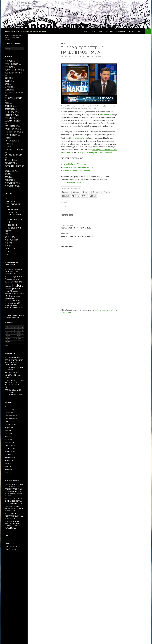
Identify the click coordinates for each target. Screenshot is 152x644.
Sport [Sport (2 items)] (12, 279)
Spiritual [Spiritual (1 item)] (7, 279)
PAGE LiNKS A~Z (14, 201)
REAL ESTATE (9, 147)
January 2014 (9, 380)
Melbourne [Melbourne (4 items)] (14, 266)
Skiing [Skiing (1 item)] (19, 276)
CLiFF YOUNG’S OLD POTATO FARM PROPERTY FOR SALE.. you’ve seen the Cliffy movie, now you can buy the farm (14, 454)
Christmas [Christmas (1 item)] (14, 246)
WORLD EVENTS (10, 164)
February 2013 (9, 409)
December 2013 (10, 383)
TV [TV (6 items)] (19, 279)
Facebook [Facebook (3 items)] (8, 252)
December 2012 (10, 414)
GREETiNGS (9, 101)
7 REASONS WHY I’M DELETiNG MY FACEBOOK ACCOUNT (13, 360)
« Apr (7, 321)
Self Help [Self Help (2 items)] (15, 276)
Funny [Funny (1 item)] (17, 252)
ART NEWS (8, 67)
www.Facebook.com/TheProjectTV (78, 167)
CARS (6, 81)
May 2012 (8, 434)
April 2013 (8, 403)
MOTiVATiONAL (10, 129)
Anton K (82, 57)
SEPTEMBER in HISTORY (12, 149)
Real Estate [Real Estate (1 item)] (8, 276)
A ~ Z (85, 31)
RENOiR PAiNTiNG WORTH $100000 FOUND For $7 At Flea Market (14, 482)
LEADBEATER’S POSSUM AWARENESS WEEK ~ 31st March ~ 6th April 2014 (13, 353)
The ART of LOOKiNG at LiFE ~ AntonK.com (26, 31)
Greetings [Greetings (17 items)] (17, 255)
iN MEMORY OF (10, 104)
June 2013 (8, 397)
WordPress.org (10, 505)
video (104, 106)
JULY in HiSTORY (10, 115)
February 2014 (9, 377)
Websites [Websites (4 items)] (13, 281)
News (65, 215)
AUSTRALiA (10, 221)
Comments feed (10, 502)
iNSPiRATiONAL (10, 107)
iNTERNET (8, 109)
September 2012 (10, 423)
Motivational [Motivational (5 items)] (19, 268)
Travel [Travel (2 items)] (16, 279)
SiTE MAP (131, 31)
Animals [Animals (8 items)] (8, 241)
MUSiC (7, 132)
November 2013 (10, 386)
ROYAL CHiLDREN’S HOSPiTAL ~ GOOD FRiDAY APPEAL (13, 463)
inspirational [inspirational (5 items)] (15, 263)
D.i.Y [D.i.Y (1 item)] (19, 246)
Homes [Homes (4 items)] (7, 263)
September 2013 (10, 392)
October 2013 (9, 389)
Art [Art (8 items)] (13, 241)
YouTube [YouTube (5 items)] (19, 284)
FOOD (7, 95)
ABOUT (94, 31)
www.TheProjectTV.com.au (75, 164)
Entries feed (9, 499)
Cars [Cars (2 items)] (16, 244)
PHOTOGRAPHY (121, 31)
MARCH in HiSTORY (11, 121)
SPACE (7, 155)
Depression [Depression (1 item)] (8, 249)
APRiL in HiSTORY (10, 64)
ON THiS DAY (109, 31)
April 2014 (8, 375)
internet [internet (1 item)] (7, 266)
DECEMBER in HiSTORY (12, 89)
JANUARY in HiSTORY (12, 112)
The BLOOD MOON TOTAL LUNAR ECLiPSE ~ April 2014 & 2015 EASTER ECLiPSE (14, 336)
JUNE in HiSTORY (10, 118)
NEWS (63, 44)
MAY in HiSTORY (10, 124)
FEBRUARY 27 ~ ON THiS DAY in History (89, 235)
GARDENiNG (9, 98)
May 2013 (8, 400)
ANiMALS (8, 61)
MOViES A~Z (12, 187)
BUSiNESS (8, 78)
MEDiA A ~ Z (10, 181)
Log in (7, 497)
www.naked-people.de (75, 182)
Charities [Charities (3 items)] (8, 246)
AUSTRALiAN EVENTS (12, 72)
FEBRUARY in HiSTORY (12, 92)
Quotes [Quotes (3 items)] (15, 274)
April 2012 (8, 437)
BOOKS (7, 75)
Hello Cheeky (79, 138)
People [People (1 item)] (18, 272)
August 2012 (9, 426)
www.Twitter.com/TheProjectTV (77, 170)
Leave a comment (96, 57)
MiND (7, 127)
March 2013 (9, 406)
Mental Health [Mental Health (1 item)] (9, 268)
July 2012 (8, 429)
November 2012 (10, 417)
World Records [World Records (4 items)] (10, 284)
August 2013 (9, 395)
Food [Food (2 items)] (14, 252)
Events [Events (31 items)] (20, 249)
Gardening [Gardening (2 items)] (8, 255)
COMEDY (8, 87)
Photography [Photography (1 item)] (8, 274)
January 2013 (9, 412)
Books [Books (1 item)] (6, 244)
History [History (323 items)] (18, 259)
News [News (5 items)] (13, 271)
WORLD (8, 226)
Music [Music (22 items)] (8, 271)
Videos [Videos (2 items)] (7, 282)
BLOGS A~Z (12, 198)
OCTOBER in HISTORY (12, 141)
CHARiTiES (8, 84)
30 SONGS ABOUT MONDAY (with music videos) (14, 470)
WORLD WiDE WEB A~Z (15, 195)
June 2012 (8, 432)
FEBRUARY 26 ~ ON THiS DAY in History (89, 226)
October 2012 (9, 420)
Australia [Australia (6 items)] (18, 241)
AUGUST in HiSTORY (11, 69)
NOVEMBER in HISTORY (12, 138)
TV (71, 215)
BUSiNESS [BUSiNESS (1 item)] (11, 244)
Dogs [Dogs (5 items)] (14, 249)
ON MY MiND (9, 144)
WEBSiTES (8, 161)
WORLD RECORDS (11, 166)
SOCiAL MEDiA (9, 152)
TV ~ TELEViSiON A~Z (14, 184)
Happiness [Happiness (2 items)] (8, 260)
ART (101, 31)
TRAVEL (140, 31)
